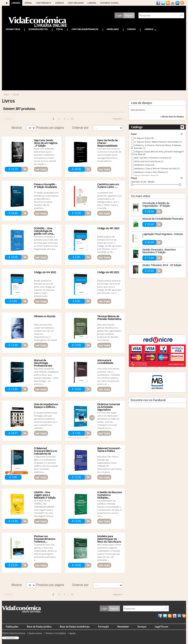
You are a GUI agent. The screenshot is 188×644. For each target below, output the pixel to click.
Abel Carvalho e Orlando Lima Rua (153, 158)
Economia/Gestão (38, 29)
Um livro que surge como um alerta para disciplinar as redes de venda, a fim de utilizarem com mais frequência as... (108, 420)
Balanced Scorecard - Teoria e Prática (109, 450)
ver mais (41, 169)
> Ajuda (72, 633)
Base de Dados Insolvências (75, 627)
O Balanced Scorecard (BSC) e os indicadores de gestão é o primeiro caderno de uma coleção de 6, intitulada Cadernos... (46, 464)
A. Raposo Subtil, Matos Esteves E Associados (158, 142)
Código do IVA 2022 (45, 272)
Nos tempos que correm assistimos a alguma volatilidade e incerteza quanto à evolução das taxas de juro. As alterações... (109, 552)
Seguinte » (118, 119)
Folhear (19, 473)
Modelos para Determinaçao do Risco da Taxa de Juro (109, 539)
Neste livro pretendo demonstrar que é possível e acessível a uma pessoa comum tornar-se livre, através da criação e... (45, 156)
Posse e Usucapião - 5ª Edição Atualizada (45, 186)
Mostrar (17, 128)
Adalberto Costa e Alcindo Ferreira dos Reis (157, 168)
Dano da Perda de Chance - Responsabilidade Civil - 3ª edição (107, 144)
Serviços (142, 627)
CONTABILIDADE (76, 3)
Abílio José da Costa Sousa (149, 161)
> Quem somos (35, 633)
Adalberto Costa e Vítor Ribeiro (151, 172)
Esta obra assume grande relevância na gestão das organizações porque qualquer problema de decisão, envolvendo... (109, 332)
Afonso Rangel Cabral (146, 176)
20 (72, 119)
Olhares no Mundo (45, 316)
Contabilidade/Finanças (85, 29)
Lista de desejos (141, 103)
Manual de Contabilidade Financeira (163, 219)
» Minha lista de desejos (172, 117)
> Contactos (10, 638)
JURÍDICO (59, 3)
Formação (103, 627)
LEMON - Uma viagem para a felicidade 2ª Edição (45, 495)
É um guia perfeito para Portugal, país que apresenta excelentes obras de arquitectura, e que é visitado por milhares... (46, 420)
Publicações (12, 627)
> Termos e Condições (55, 633)
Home (7, 3)
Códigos (132, 29)
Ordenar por (80, 128)
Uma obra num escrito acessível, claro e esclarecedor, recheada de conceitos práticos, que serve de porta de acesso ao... (108, 376)
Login (119, 15)
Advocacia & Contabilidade (105, 362)
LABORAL (92, 3)
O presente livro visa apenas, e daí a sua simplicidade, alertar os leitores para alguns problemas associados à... (45, 552)
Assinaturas (13, 29)
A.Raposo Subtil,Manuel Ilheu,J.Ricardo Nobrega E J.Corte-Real (157, 153)
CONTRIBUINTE (43, 3)
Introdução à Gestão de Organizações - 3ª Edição (156, 204)
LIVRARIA (16, 3)
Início (7, 94)
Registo (129, 15)
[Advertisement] (94, 61)
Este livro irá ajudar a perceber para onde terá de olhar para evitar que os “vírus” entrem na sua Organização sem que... (46, 243)
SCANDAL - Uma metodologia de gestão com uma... (44, 231)
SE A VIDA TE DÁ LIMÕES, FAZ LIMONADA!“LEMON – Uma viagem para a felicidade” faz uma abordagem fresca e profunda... (45, 510)
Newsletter (123, 627)
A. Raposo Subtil (144, 138)
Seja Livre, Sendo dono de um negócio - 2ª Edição (46, 143)
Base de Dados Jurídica (39, 627)
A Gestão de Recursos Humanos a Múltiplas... (110, 495)
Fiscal (60, 29)
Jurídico (148, 30)
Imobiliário (113, 29)
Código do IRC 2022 (108, 228)
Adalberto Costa (144, 165)
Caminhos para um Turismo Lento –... (108, 186)
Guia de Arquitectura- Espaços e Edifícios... (46, 406)
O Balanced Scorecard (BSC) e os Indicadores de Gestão (45, 452)
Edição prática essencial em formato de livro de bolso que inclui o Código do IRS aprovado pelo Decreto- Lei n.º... (109, 287)
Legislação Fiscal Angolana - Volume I (163, 235)
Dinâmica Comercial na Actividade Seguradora (108, 407)
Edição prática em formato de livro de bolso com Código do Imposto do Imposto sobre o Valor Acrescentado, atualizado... (45, 290)
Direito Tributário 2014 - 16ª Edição (162, 265)
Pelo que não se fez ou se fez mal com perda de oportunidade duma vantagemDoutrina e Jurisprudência (109, 155)
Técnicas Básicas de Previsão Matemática (109, 318)
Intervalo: (136, 182)
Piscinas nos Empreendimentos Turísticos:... (45, 539)
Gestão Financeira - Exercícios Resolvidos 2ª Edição (159, 251)
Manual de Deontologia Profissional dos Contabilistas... (43, 364)
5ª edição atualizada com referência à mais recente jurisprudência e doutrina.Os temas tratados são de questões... (46, 200)
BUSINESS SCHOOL (110, 3)
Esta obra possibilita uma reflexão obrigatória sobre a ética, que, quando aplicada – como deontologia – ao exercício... (46, 376)
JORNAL (28, 3)
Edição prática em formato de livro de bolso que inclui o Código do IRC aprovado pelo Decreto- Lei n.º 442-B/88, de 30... (109, 244)
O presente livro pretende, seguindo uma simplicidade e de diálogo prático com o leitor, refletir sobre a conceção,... (109, 200)
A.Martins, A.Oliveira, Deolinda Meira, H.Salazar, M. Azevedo (156, 147)
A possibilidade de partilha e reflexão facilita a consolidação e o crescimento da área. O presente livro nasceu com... (110, 508)
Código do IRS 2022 (108, 272)
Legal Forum (161, 627)
